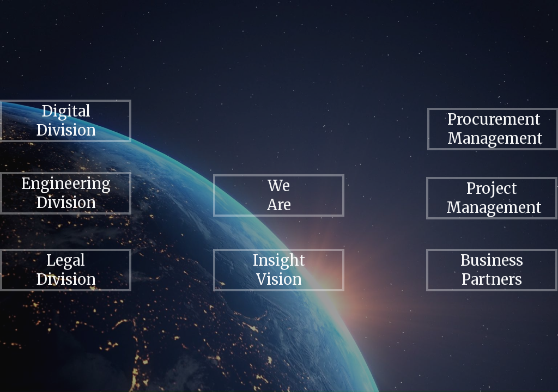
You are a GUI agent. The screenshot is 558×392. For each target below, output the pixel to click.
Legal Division (66, 270)
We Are (279, 195)
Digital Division (66, 121)
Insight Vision (279, 270)
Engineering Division (66, 193)
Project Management (494, 198)
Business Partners (492, 270)
